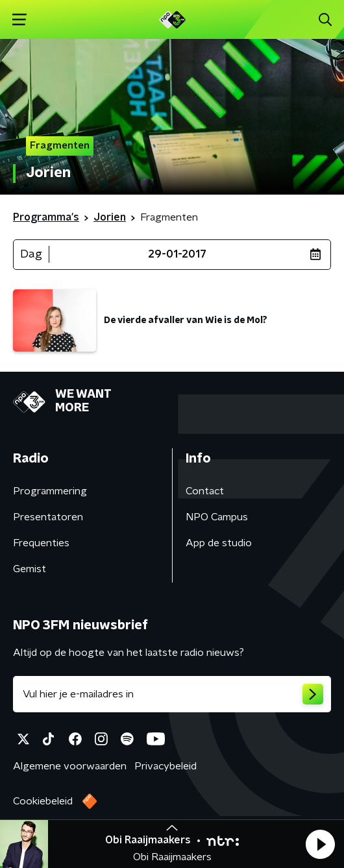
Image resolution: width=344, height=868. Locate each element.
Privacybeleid (166, 766)
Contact (205, 491)
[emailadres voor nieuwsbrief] (172, 694)
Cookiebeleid (43, 801)
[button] (320, 844)
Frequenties (41, 543)
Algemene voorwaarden (70, 766)
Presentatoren (48, 517)
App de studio (219, 543)
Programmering (50, 491)
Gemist (30, 569)
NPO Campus (217, 517)
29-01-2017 (177, 254)
